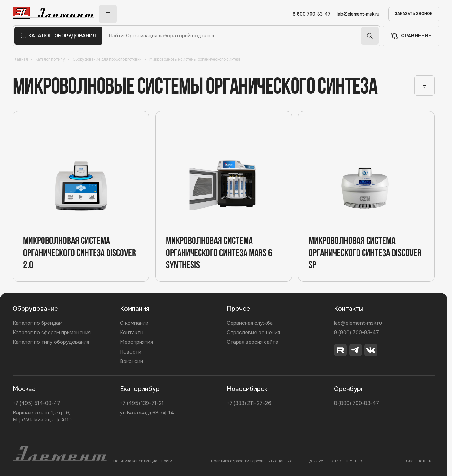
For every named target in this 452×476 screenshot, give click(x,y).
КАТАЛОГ (58, 36)
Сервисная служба (250, 323)
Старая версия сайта (252, 342)
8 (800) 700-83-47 (357, 333)
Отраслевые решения (253, 333)
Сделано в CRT (420, 461)
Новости (131, 352)
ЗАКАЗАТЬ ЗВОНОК (414, 14)
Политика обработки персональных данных (251, 461)
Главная (20, 59)
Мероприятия (136, 342)
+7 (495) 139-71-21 (142, 403)
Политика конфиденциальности (143, 461)
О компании (134, 323)
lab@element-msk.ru (358, 14)
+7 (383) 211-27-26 (249, 403)
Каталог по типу (50, 59)
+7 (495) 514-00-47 (36, 403)
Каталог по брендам (38, 323)
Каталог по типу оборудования (51, 342)
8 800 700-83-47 (312, 14)
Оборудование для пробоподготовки (107, 59)
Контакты (132, 333)
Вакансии (131, 361)
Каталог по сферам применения (52, 333)
